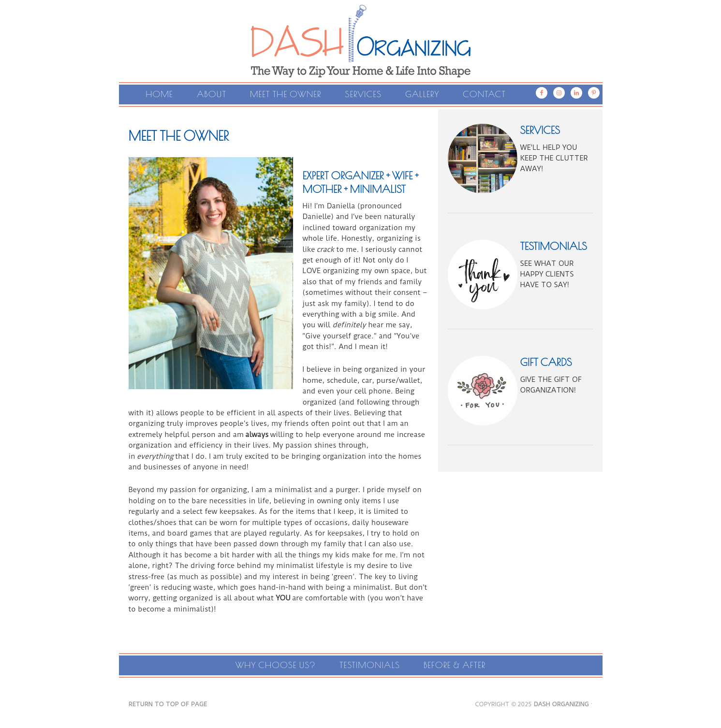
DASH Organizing (561, 704)
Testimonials (370, 665)
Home (159, 94)
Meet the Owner (286, 94)
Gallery (422, 94)
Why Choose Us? (276, 665)
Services (363, 94)
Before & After (455, 665)
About (212, 94)
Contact (484, 94)
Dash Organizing (361, 29)
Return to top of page (168, 704)
